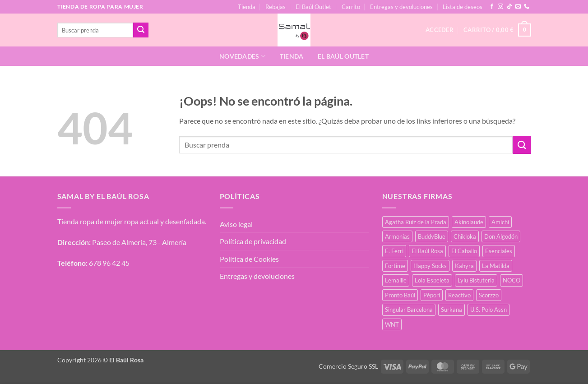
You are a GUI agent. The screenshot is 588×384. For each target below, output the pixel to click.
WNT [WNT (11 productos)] (392, 324)
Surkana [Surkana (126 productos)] (451, 310)
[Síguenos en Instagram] (500, 7)
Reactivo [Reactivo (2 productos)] (459, 295)
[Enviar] (141, 30)
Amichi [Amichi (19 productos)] (500, 222)
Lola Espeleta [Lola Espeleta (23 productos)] (432, 280)
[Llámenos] (527, 7)
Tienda (247, 7)
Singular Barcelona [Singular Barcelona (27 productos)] (409, 310)
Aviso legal (236, 224)
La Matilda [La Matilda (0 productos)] (496, 266)
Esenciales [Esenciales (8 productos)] (499, 251)
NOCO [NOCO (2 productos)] (512, 280)
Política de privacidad (253, 241)
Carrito (351, 7)
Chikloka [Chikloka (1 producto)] (465, 236)
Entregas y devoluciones (401, 7)
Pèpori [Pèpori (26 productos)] (432, 295)
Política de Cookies (249, 259)
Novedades (242, 56)
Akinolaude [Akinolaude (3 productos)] (469, 222)
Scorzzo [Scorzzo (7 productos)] (489, 295)
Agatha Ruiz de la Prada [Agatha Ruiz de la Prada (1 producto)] (416, 222)
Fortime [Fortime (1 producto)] (395, 266)
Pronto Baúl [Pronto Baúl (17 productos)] (400, 295)
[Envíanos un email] (518, 7)
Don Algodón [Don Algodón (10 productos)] (501, 236)
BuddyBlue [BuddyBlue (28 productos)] (432, 236)
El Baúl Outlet (313, 7)
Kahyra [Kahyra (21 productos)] (464, 266)
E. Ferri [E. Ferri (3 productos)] (394, 251)
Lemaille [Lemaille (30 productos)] (396, 280)
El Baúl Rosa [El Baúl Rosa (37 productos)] (427, 251)
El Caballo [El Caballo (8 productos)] (464, 251)
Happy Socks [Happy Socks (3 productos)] (430, 266)
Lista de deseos (463, 7)
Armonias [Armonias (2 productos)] (397, 236)
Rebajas (275, 7)
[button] (497, 30)
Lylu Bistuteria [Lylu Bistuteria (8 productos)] (476, 280)
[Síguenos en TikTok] (509, 7)
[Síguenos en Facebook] (492, 7)
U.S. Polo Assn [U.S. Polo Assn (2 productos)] (488, 310)
